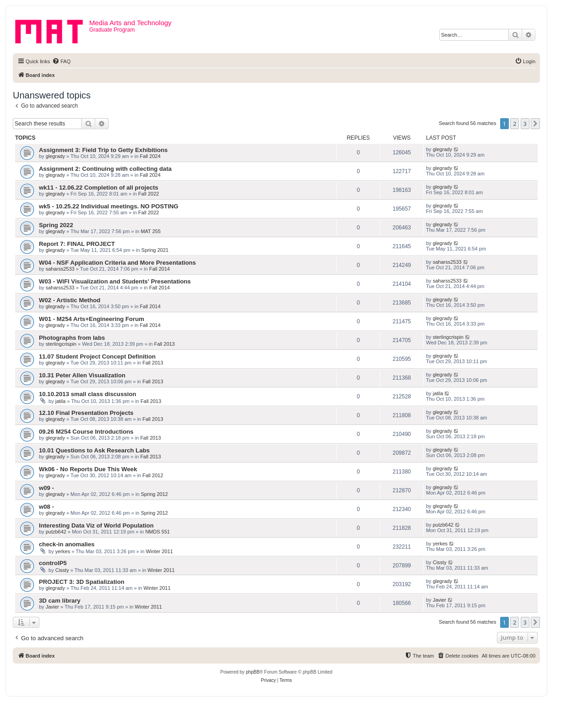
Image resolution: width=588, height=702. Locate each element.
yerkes (63, 551)
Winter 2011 (159, 551)
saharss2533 (60, 269)
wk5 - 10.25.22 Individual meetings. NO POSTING (109, 206)
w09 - (46, 488)
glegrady (55, 156)
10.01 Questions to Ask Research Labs (94, 450)
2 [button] (515, 124)
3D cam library (60, 601)
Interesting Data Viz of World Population (96, 525)
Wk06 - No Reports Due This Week (88, 469)
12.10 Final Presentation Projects (86, 413)
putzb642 (56, 532)
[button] (535, 124)
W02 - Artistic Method (70, 300)
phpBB (253, 672)
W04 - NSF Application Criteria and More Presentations (117, 263)
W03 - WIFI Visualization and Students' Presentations (115, 281)
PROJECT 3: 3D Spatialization (82, 582)
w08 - (46, 507)
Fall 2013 (165, 344)
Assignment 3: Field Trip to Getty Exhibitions (103, 150)
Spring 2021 (155, 250)
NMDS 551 (157, 532)
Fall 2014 (159, 269)
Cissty (62, 570)
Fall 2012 (153, 475)
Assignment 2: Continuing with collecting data (105, 169)
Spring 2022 (56, 225)
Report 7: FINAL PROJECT (77, 244)
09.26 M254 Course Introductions (86, 432)
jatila (61, 401)
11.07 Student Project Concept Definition (97, 356)
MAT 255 (151, 231)
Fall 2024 (150, 156)
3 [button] (525, 124)
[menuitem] (61, 61)
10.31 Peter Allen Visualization (82, 375)
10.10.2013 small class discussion (88, 394)
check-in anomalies (67, 544)
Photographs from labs (72, 338)
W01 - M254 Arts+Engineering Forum (92, 319)
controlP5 (53, 563)
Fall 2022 (148, 194)
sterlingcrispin (61, 344)
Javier (52, 607)
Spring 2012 (154, 494)
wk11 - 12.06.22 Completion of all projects (99, 188)
